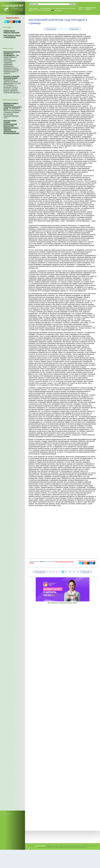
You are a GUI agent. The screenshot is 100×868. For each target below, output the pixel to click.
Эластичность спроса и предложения (12, 36)
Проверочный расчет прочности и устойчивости (12, 54)
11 (74, 572)
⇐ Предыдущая (50, 29)
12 (78, 572)
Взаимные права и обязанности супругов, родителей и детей (12, 106)
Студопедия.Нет (40, 846)
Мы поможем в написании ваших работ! (63, 603)
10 (70, 572)
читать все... (58, 10)
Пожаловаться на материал (91, 8)
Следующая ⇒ (75, 29)
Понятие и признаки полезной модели (11, 77)
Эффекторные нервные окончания (11, 32)
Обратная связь (81, 8)
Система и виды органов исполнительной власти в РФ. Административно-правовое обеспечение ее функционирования (11, 127)
